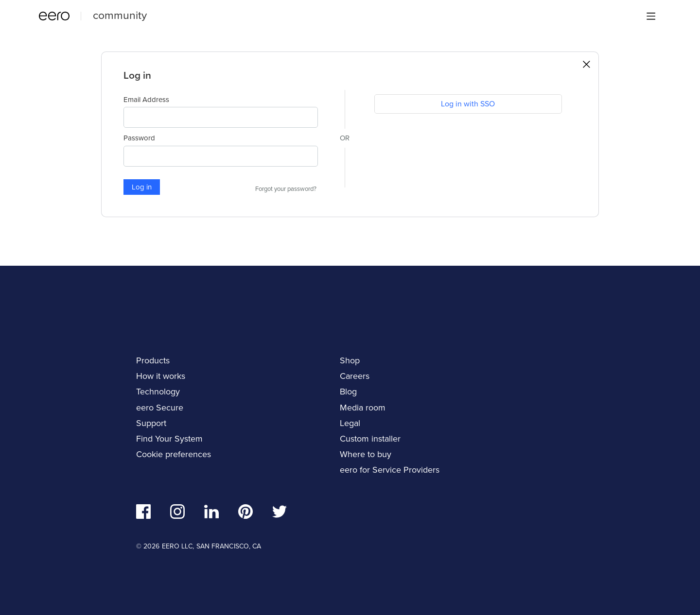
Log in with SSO (468, 104)
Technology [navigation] (158, 392)
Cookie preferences (174, 454)
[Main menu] (651, 16)
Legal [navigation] (350, 423)
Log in (142, 187)
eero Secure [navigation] (160, 408)
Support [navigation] (151, 423)
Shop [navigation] (350, 360)
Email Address (146, 100)
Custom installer (370, 439)
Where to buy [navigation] (366, 454)
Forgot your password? (286, 189)
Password (139, 138)
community (120, 15)
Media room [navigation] (363, 408)
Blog (348, 392)
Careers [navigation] (355, 376)
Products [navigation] (153, 360)
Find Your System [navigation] (169, 439)
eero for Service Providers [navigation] (390, 470)
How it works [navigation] (161, 376)
